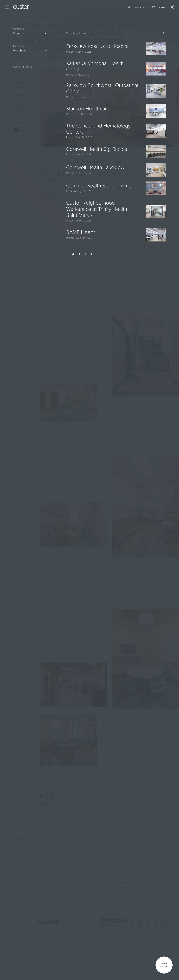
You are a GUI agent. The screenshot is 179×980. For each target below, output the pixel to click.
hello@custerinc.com (137, 7)
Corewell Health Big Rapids (97, 149)
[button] (164, 965)
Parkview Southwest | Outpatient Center (102, 88)
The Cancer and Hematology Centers (98, 129)
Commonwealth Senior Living (99, 186)
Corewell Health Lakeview (95, 167)
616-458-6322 (159, 7)
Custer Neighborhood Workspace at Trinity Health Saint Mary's (97, 209)
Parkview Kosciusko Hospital (98, 46)
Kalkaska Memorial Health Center (95, 66)
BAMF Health (81, 232)
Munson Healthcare (88, 109)
